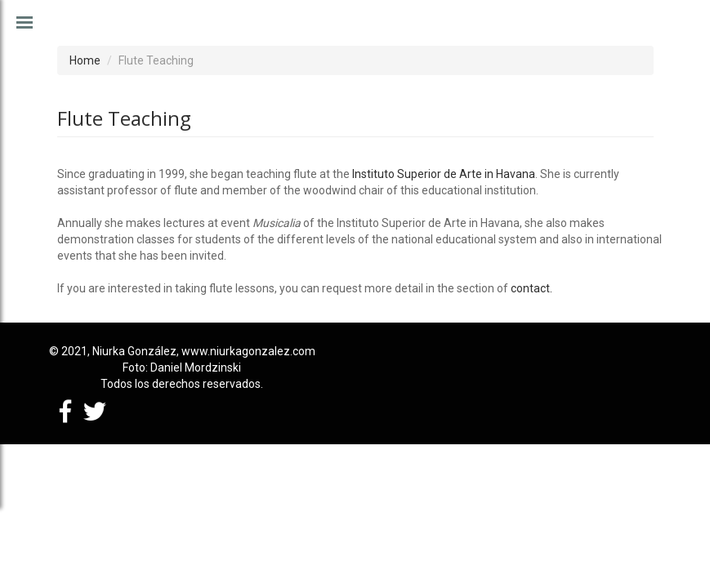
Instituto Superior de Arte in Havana (444, 174)
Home (85, 60)
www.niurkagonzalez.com (248, 351)
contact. (531, 288)
